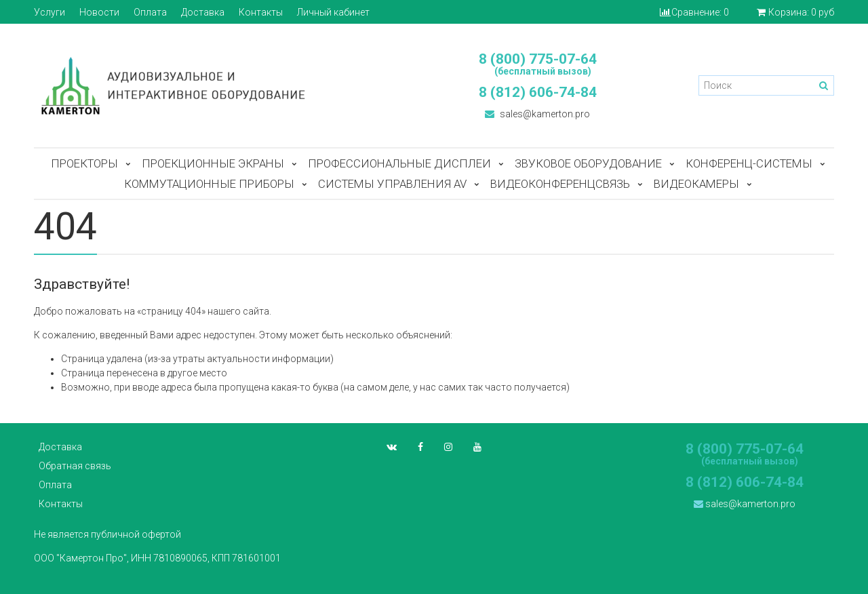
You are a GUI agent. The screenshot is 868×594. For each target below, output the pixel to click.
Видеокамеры (696, 184)
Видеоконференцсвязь (560, 184)
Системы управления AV (392, 184)
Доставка (203, 12)
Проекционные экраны (213, 163)
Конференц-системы (749, 163)
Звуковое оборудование (588, 163)
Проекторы (84, 163)
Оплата (150, 12)
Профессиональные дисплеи (399, 163)
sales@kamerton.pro (537, 114)
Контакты (261, 12)
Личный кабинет (333, 12)
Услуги (50, 12)
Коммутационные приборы (209, 184)
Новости (99, 12)
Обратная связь (75, 466)
